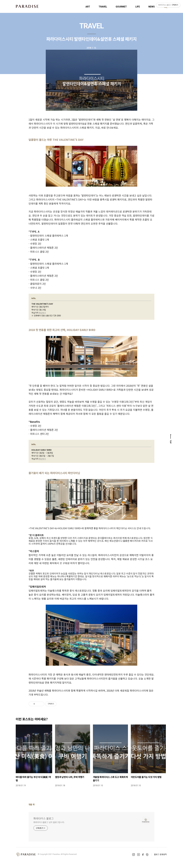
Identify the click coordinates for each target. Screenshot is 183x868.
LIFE (138, 7)
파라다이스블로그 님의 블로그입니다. (49, 822)
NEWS (152, 7)
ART (88, 7)
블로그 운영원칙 (160, 854)
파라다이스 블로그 (44, 818)
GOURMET (121, 7)
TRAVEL (103, 7)
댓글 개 (32, 804)
